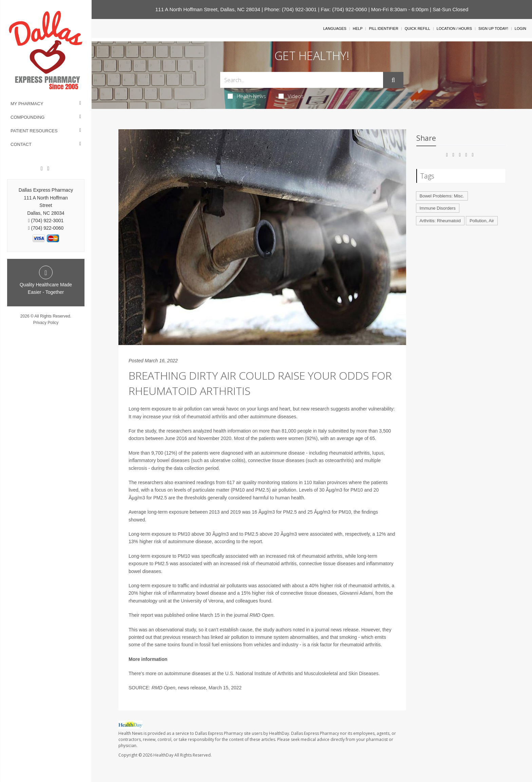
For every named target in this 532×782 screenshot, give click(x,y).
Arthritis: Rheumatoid (440, 221)
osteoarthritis (339, 460)
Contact (21, 144)
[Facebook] (42, 169)
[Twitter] (48, 169)
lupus (378, 453)
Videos (291, 96)
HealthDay (163, 755)
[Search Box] (302, 80)
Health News (247, 96)
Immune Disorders (438, 208)
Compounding (27, 117)
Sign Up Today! (493, 28)
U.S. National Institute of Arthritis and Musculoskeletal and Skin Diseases (302, 673)
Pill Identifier (383, 28)
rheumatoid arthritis (207, 417)
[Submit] (393, 80)
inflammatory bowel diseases (159, 460)
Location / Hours (454, 28)
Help (358, 28)
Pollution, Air (482, 221)
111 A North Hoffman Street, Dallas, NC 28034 (208, 9)
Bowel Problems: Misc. (442, 196)
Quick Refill (417, 28)
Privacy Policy (46, 323)
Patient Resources (34, 131)
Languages (335, 28)
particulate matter (211, 490)
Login (520, 28)
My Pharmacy (27, 104)
